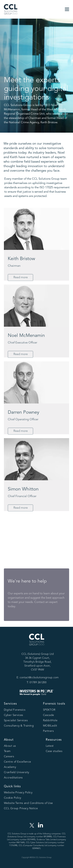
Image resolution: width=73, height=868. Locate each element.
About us (10, 746)
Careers (9, 757)
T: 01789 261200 (36, 682)
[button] (67, 9)
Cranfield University (16, 772)
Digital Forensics (15, 710)
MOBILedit (50, 726)
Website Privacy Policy (18, 793)
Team (7, 751)
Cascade (49, 715)
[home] (11, 9)
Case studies (54, 751)
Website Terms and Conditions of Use (28, 803)
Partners (48, 731)
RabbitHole (50, 720)
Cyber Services (14, 715)
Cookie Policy (12, 798)
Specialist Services (16, 720)
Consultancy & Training (19, 726)
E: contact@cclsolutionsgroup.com (38, 678)
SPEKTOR (49, 710)
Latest (50, 746)
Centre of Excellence (17, 762)
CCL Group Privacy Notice (21, 808)
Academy (10, 767)
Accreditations (13, 778)
